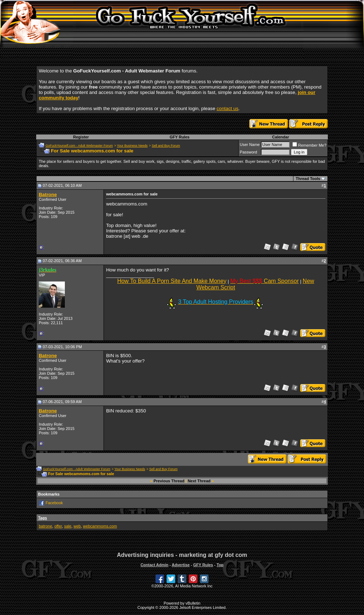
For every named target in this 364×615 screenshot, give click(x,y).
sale (68, 526)
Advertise (181, 565)
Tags (42, 518)
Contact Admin (154, 565)
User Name (250, 145)
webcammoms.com (100, 526)
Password (248, 152)
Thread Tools (308, 179)
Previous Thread (169, 481)
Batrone (48, 195)
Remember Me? (309, 145)
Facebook (54, 503)
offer (58, 526)
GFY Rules (179, 137)
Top (220, 565)
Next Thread (199, 481)
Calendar (281, 137)
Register (81, 137)
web (77, 526)
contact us (228, 108)
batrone (45, 526)
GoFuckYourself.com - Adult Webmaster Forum (79, 146)
